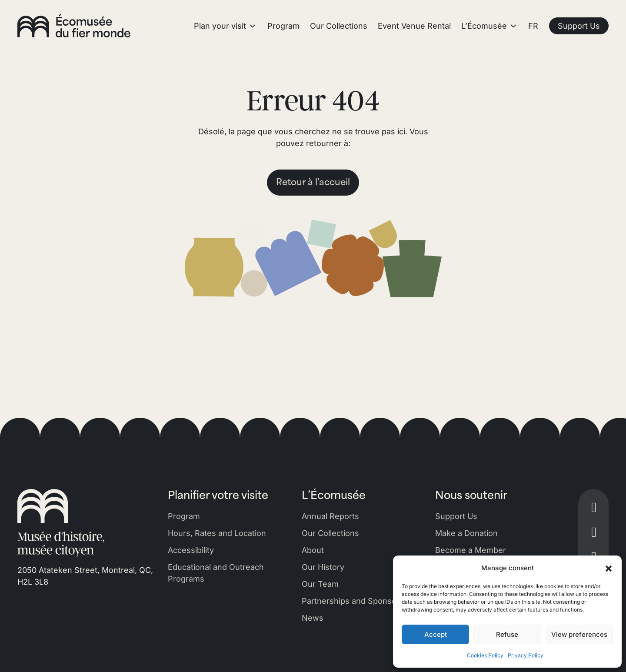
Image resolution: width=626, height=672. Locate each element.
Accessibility (191, 550)
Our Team (320, 584)
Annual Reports (330, 516)
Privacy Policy (526, 655)
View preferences (579, 634)
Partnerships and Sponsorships (361, 601)
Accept (436, 634)
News (313, 618)
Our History (323, 567)
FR (533, 26)
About (313, 550)
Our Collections (330, 533)
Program (184, 516)
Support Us (456, 516)
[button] (609, 568)
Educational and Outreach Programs (216, 573)
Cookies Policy (485, 655)
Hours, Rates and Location (217, 533)
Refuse (507, 634)
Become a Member (471, 550)
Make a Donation (466, 533)
